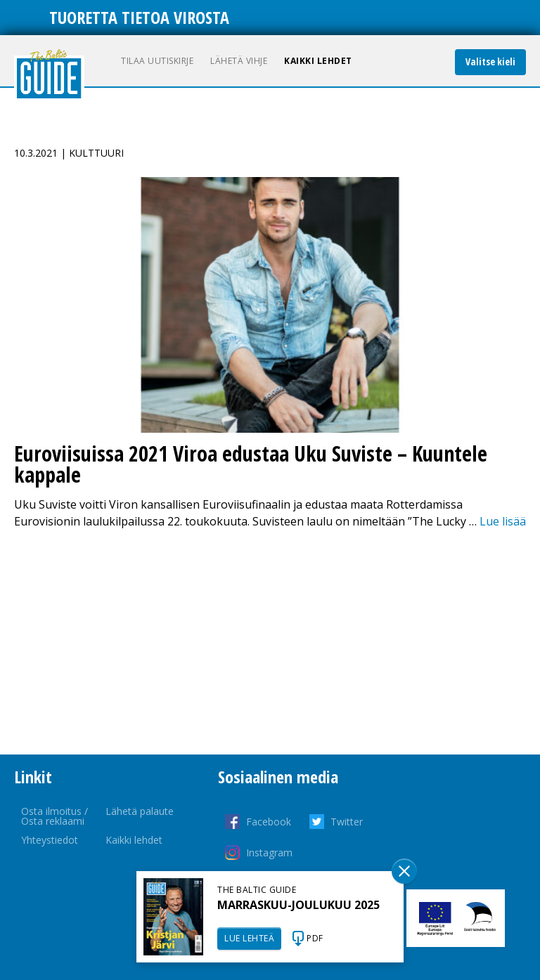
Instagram (269, 852)
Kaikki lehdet (318, 61)
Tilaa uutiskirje (157, 61)
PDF (315, 938)
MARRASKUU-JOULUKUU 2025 (298, 905)
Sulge (404, 871)
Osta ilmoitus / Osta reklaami (54, 816)
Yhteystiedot (50, 840)
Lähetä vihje (239, 61)
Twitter (347, 822)
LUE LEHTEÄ (249, 938)
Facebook (269, 822)
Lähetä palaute (140, 811)
